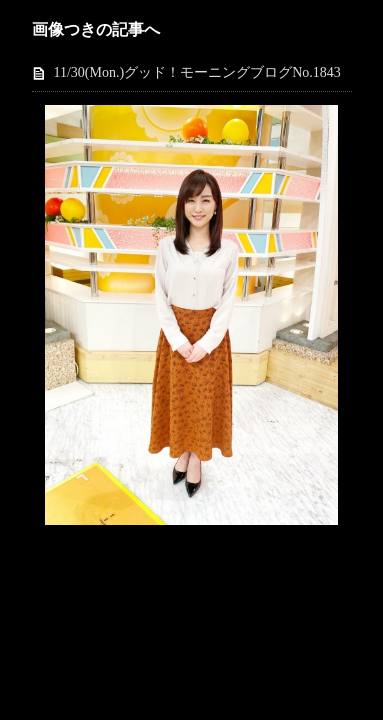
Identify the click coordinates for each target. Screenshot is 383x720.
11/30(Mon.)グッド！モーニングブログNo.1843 (197, 72)
